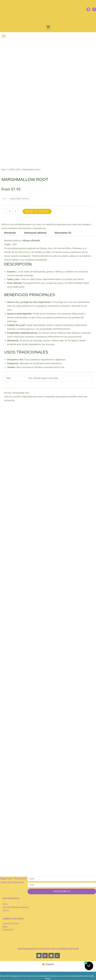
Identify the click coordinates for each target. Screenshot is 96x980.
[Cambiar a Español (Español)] (48, 965)
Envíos (6, 911)
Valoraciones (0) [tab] (63, 233)
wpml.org (27, 976)
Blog (5, 927)
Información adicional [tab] (35, 233)
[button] (4, 36)
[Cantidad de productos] (10, 211)
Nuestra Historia (11, 924)
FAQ (5, 905)
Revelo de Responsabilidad (16, 908)
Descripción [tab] (10, 233)
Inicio (4, 170)
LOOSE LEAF (15, 170)
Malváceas (24, 252)
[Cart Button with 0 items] (89, 966)
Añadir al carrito (37, 211)
